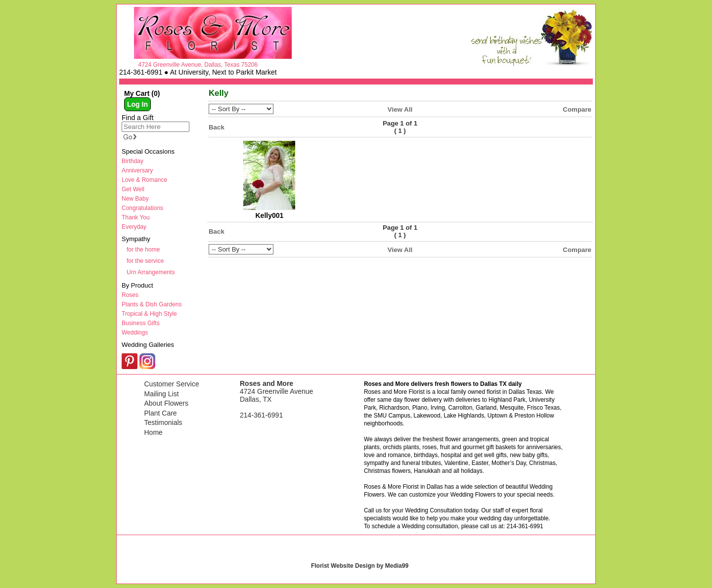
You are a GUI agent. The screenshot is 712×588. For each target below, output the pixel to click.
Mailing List (162, 394)
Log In (137, 104)
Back (217, 127)
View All (400, 109)
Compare (577, 109)
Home (154, 432)
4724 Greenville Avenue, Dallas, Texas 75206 (198, 65)
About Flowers (166, 403)
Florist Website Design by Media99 (360, 566)
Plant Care (161, 413)
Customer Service (172, 384)
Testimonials (163, 422)
